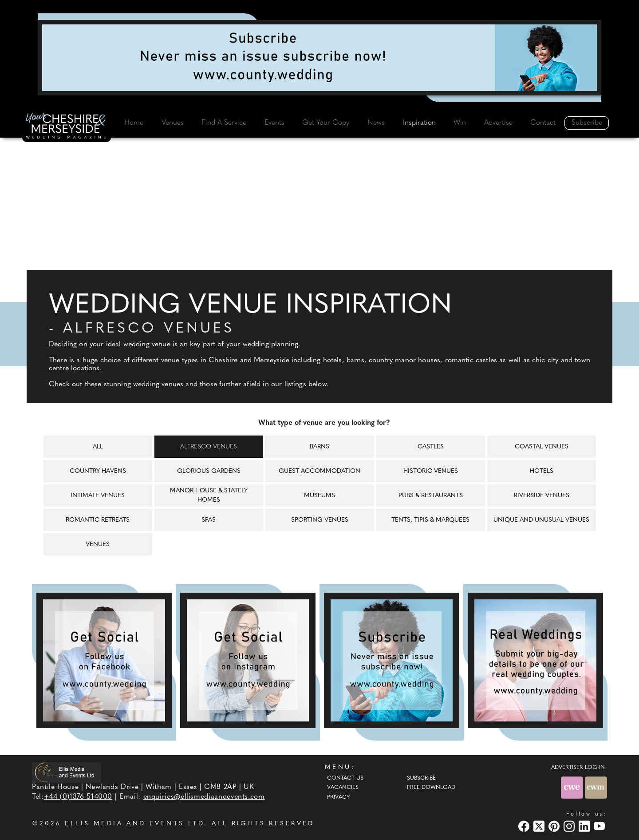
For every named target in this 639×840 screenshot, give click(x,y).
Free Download (431, 788)
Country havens (98, 471)
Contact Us (345, 778)
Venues (173, 123)
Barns (319, 447)
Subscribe (587, 123)
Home (134, 123)
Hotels (542, 471)
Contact (543, 123)
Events (274, 123)
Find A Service (224, 123)
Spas (209, 520)
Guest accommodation (319, 471)
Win (460, 123)
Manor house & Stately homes (209, 495)
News (376, 123)
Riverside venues (542, 496)
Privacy (338, 797)
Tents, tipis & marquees (430, 520)
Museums (319, 496)
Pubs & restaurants (431, 496)
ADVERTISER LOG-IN (578, 768)
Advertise (498, 123)
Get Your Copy (326, 123)
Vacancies (343, 788)
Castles (431, 447)
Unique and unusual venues (541, 520)
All (98, 447)
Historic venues (431, 471)
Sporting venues (320, 520)
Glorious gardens (209, 471)
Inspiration (419, 123)
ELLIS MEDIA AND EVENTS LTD (134, 824)
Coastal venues (542, 447)
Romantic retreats (98, 520)
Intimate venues (98, 496)
